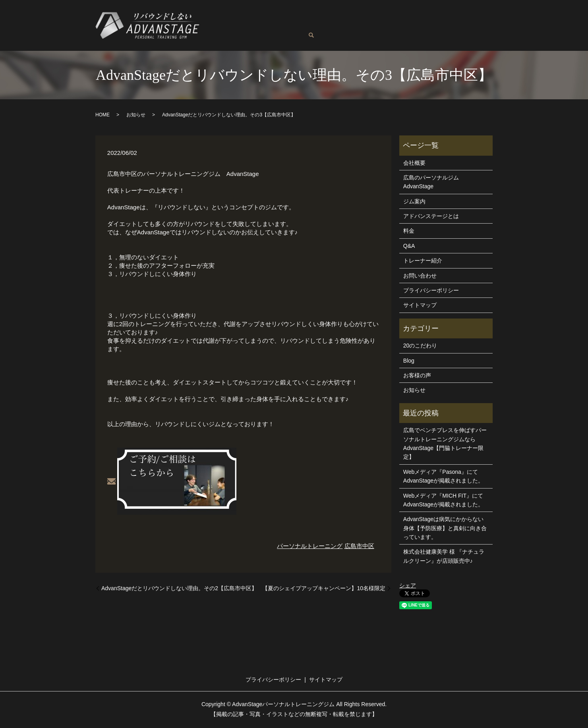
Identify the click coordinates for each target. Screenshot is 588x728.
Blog (270, 31)
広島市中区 (359, 547)
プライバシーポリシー (431, 291)
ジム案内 (394, 19)
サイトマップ (420, 306)
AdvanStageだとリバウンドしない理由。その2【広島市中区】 (179, 589)
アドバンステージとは (444, 19)
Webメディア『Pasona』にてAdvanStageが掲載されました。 (443, 477)
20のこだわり (420, 346)
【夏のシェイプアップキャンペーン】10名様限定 (324, 589)
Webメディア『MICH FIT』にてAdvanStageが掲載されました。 (443, 501)
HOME (103, 116)
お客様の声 (241, 31)
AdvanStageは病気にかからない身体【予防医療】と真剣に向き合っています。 (445, 529)
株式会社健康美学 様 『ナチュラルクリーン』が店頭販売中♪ (444, 557)
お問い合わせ (302, 31)
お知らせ (136, 116)
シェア (408, 586)
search (329, 32)
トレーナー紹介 (335, 19)
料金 (369, 19)
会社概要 (414, 164)
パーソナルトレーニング (310, 547)
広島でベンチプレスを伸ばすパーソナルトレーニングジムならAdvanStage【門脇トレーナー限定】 (445, 444)
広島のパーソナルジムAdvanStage (256, 19)
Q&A (213, 31)
